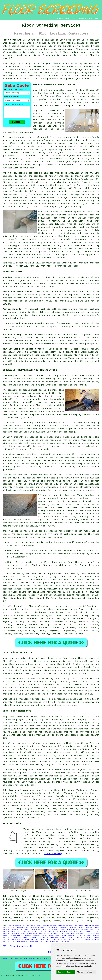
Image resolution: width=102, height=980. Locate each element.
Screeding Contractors (90, 929)
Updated (32, 958)
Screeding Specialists (12, 931)
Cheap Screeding (75, 938)
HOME (59, 19)
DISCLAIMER (94, 19)
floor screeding (90, 832)
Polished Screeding (66, 925)
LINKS (66, 19)
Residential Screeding (61, 942)
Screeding (36, 929)
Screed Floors (83, 927)
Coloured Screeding (91, 938)
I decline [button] (70, 972)
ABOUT (74, 19)
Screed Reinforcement (50, 929)
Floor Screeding (14, 925)
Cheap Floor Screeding (58, 938)
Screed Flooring (68, 940)
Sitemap (4, 958)
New (26, 958)
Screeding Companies (21, 938)
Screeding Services (83, 925)
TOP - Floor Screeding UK (17, 946)
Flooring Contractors (21, 929)
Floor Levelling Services (46, 925)
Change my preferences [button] (86, 972)
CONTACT (83, 19)
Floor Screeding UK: (15, 40)
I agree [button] (61, 972)
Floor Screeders (28, 925)
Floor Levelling (44, 931)
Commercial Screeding (68, 927)
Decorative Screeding (82, 931)
